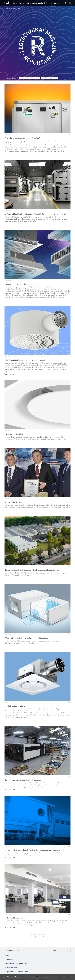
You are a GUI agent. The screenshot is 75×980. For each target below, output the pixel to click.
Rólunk (16, 3)
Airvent (6, 9)
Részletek (56, 977)
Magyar (53, 950)
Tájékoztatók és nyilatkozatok (17, 972)
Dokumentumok (54, 3)
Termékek (23, 3)
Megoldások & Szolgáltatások (37, 3)
